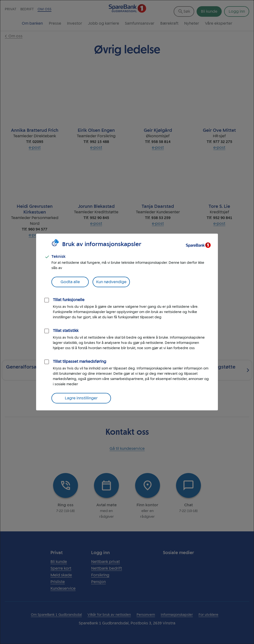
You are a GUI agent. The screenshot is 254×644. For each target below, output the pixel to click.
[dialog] (127, 322)
